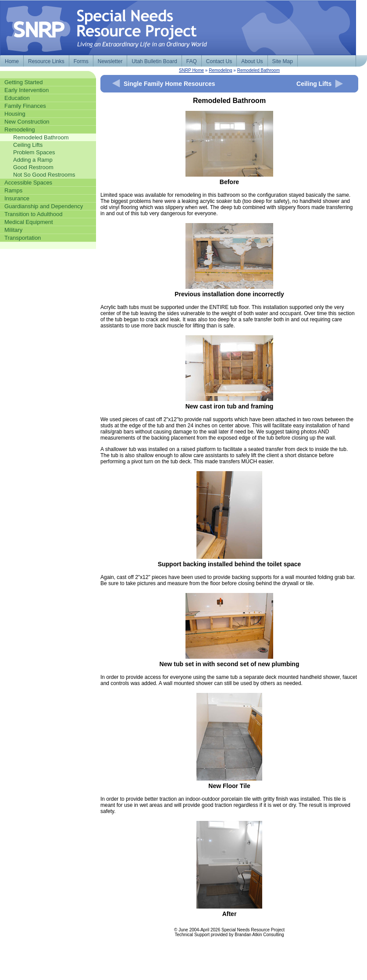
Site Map (283, 61)
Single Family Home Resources (169, 84)
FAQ (192, 61)
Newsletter (110, 61)
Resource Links (46, 61)
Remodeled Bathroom (258, 70)
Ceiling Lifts (314, 84)
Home (12, 61)
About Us (252, 61)
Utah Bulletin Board (154, 61)
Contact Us (219, 61)
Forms (81, 61)
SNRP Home (191, 70)
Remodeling (220, 70)
